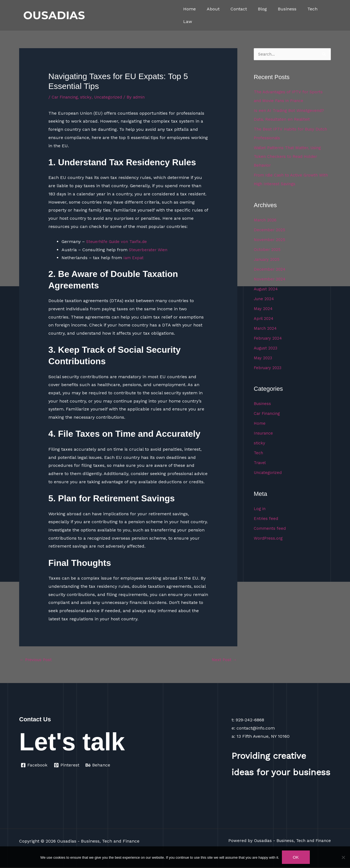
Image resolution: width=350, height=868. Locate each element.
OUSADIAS (54, 15)
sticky (89, 97)
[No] (343, 857)
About (213, 9)
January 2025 (268, 260)
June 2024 (265, 299)
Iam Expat (134, 258)
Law (188, 21)
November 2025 (270, 240)
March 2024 (266, 329)
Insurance (264, 433)
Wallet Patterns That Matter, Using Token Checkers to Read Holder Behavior (290, 157)
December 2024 (271, 269)
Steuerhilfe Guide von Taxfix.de (119, 241)
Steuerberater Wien (150, 250)
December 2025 (270, 230)
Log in (260, 509)
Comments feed (271, 529)
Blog (262, 9)
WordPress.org (269, 538)
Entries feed (266, 519)
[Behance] (99, 766)
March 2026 (266, 220)
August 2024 (267, 289)
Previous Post (37, 660)
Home (189, 9)
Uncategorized (113, 97)
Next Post (224, 660)
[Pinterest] (67, 766)
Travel (260, 463)
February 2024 (269, 338)
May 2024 (264, 309)
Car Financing (66, 97)
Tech (312, 9)
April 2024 (265, 319)
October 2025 (268, 250)
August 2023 (267, 348)
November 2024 (271, 279)
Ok (296, 857)
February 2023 (269, 368)
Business (287, 9)
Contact (239, 9)
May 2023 (264, 358)
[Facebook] (34, 766)
